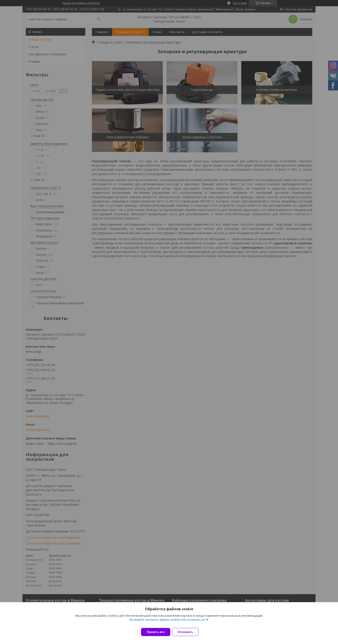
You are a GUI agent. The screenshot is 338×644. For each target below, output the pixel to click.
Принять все (156, 632)
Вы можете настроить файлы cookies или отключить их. (167, 622)
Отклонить (188, 632)
